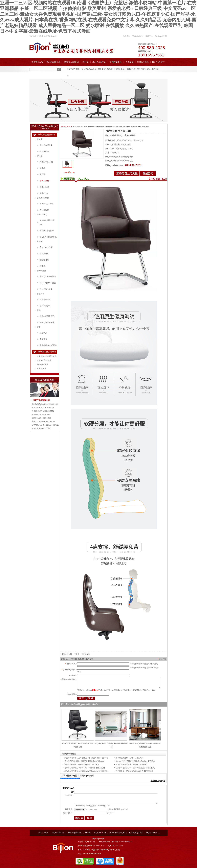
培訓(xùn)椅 (45, 187)
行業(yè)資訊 (143, 62)
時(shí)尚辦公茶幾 (47, 322)
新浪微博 (127, 36)
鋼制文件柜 (44, 260)
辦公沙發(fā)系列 (143, 69)
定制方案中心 (116, 62)
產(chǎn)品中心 (99, 62)
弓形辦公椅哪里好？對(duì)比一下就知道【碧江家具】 (85, 768)
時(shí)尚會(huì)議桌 (48, 283)
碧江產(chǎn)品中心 (88, 126)
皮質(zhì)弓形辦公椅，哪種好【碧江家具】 (132, 764)
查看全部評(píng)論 (158, 781)
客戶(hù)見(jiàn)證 (135, 833)
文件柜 (40, 241)
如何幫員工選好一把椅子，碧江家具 (130, 758)
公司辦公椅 (131, 69)
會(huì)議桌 (41, 271)
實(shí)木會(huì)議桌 (48, 276)
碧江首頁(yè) (37, 62)
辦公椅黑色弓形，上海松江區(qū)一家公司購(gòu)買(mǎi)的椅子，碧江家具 (93, 758)
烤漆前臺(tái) (45, 299)
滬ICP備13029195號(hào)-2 (122, 842)
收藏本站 (149, 36)
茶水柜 (42, 266)
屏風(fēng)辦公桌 (71, 62)
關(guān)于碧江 (152, 833)
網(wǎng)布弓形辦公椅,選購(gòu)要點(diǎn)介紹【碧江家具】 (88, 771)
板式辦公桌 (44, 151)
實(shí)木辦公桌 (53, 62)
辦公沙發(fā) (42, 215)
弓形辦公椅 (85, 654)
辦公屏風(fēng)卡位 (89, 69)
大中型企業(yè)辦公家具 (47, 356)
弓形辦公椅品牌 (66, 654)
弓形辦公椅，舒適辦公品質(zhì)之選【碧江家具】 (135, 771)
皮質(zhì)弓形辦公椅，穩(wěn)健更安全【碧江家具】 (136, 768)
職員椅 (42, 174)
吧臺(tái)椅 (44, 193)
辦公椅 (86, 62)
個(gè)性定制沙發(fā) (48, 237)
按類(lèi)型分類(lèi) (46, 135)
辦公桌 (40, 139)
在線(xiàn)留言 (138, 36)
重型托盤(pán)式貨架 (48, 345)
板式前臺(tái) (45, 306)
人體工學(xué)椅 (46, 162)
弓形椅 (77, 654)
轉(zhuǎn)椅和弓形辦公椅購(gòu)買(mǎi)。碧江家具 (135, 761)
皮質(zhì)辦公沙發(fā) (47, 222)
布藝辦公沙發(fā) (47, 231)
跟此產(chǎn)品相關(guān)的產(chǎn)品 (79, 704)
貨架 (39, 327)
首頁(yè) (76, 126)
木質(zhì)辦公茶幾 (47, 316)
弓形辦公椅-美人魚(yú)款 (140, 126)
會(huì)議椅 (44, 181)
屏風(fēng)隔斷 (43, 198)
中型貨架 (43, 339)
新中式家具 (41, 368)
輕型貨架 (43, 333)
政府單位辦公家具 (44, 360)
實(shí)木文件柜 (46, 247)
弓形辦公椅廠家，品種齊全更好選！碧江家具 (82, 764)
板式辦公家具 (119, 69)
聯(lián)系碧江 (158, 62)
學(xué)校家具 (42, 364)
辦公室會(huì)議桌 (105, 69)
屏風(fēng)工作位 (47, 204)
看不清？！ (111, 813)
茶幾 (39, 310)
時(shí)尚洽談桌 (46, 289)
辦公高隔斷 (44, 210)
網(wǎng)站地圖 (161, 36)
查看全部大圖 (69, 173)
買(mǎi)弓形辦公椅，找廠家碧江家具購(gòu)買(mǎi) (84, 761)
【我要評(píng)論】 (86, 776)
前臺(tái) (40, 294)
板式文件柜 (44, 254)
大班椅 (42, 168)
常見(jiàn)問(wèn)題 (117, 833)
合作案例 (129, 62)
